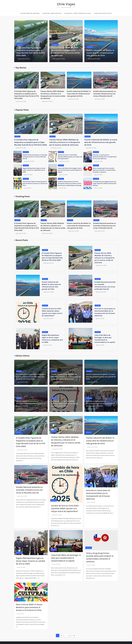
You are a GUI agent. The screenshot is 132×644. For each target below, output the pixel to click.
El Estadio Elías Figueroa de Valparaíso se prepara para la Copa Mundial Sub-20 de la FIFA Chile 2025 (31, 142)
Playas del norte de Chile (52, 13)
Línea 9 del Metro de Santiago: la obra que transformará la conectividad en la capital (70, 170)
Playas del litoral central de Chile (78, 13)
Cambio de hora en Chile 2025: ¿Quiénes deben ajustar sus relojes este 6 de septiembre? (70, 157)
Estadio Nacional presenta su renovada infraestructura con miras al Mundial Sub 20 (105, 94)
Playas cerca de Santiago (30, 13)
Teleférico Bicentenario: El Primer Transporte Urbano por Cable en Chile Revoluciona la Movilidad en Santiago (70, 183)
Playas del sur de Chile (103, 13)
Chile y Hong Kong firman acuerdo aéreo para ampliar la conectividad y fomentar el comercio (104, 170)
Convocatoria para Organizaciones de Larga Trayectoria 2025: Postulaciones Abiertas (105, 183)
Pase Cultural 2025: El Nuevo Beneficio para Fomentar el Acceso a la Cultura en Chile (35, 183)
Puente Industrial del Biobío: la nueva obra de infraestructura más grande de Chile (100, 53)
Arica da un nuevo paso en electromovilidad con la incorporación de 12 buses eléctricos (105, 157)
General (20, 44)
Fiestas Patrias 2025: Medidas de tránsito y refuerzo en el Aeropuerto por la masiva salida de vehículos (65, 142)
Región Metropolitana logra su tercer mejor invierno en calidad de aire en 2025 (34, 170)
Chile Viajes (66, 4)
